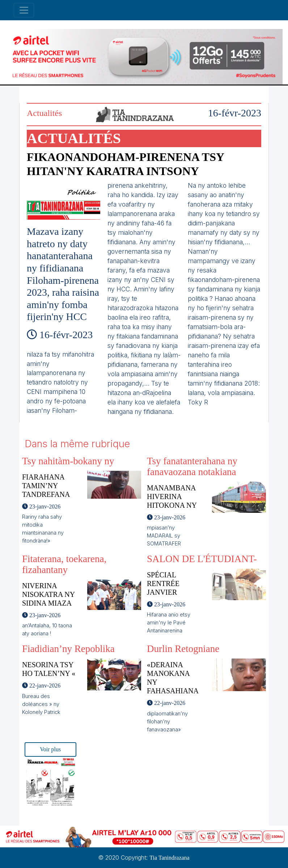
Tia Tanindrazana (169, 858)
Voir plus (50, 749)
